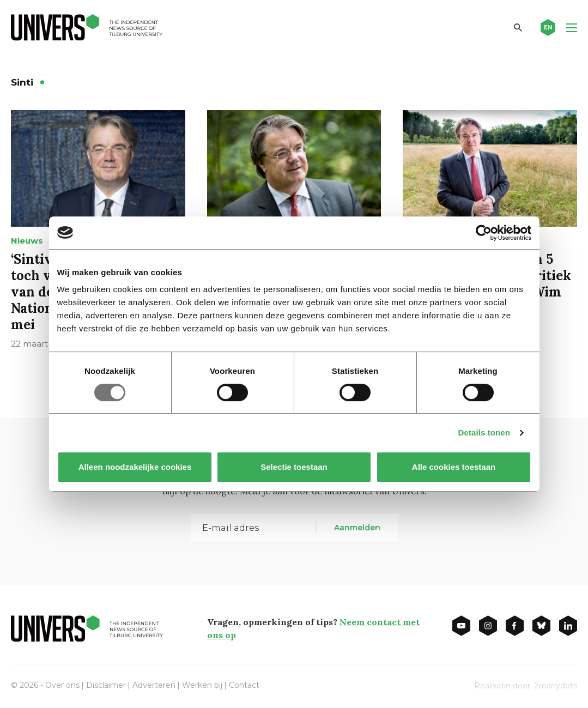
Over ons (62, 685)
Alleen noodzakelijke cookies (135, 467)
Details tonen (484, 432)
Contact (244, 685)
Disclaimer (106, 685)
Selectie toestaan (294, 467)
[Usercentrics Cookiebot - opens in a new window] (484, 233)
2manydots (556, 686)
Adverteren (154, 685)
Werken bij (202, 685)
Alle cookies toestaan (453, 467)
